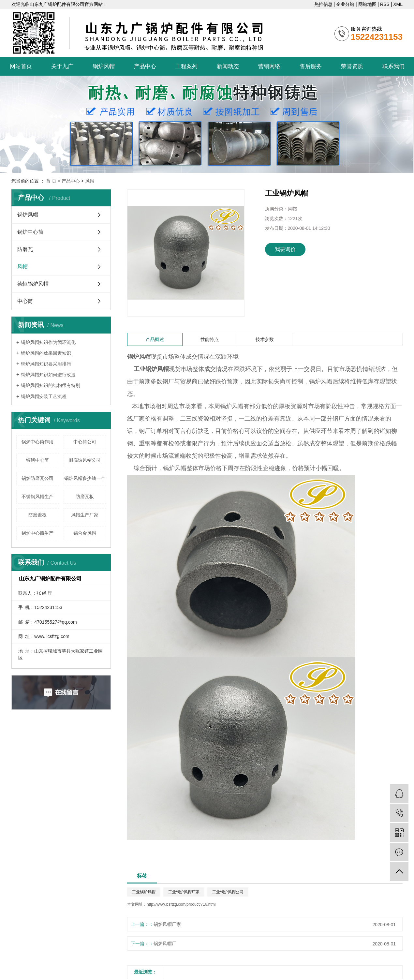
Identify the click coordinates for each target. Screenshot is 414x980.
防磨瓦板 (85, 497)
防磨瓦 (25, 249)
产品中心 (145, 66)
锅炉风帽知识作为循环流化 (48, 342)
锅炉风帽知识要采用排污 (46, 364)
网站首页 (21, 66)
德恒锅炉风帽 (33, 284)
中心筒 (25, 301)
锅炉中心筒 (30, 232)
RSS (385, 4)
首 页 (51, 181)
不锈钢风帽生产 (37, 497)
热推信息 (323, 4)
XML (398, 4)
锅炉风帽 (104, 66)
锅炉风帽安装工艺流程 (44, 396)
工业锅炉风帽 (144, 892)
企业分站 (345, 4)
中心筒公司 (85, 442)
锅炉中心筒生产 (37, 533)
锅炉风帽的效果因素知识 (46, 353)
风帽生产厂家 (85, 515)
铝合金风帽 (85, 533)
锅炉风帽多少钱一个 (85, 478)
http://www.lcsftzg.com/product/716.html (181, 904)
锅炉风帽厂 (165, 943)
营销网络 (269, 66)
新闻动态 (228, 66)
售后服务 (311, 66)
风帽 (90, 181)
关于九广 (62, 66)
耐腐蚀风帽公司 (85, 460)
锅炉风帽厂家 (167, 924)
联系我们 (393, 66)
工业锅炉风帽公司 (228, 892)
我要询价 (285, 249)
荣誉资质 (352, 66)
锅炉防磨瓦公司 (37, 478)
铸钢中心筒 (37, 460)
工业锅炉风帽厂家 (184, 892)
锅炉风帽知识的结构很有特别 (51, 385)
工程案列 (186, 66)
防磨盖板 (37, 515)
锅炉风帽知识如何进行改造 (48, 375)
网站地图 (367, 4)
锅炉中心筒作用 (37, 442)
